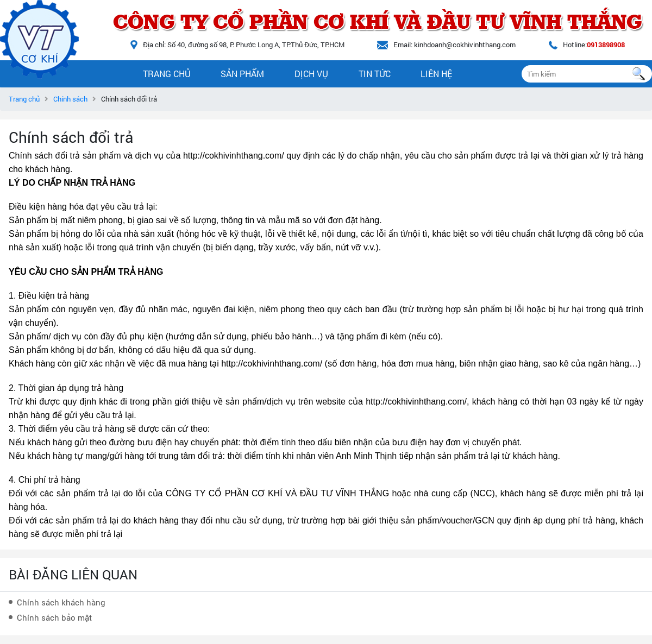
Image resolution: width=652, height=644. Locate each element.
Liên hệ (436, 74)
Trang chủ (167, 74)
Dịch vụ (311, 74)
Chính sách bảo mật (54, 617)
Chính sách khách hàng (61, 602)
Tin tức (375, 74)
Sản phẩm (242, 74)
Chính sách (70, 99)
